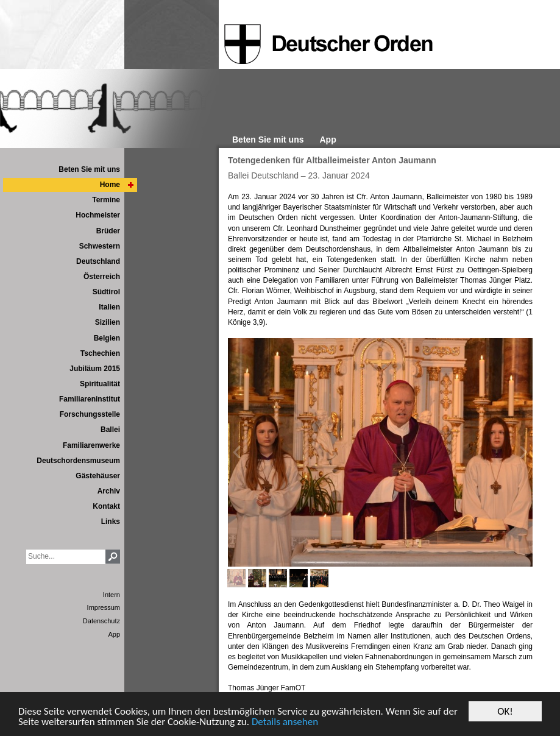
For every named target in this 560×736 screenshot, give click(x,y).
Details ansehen (285, 722)
